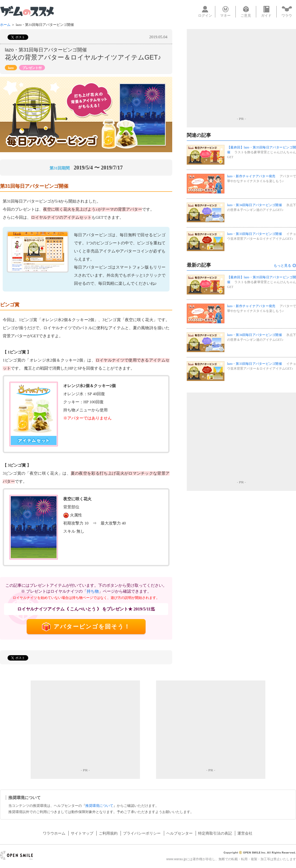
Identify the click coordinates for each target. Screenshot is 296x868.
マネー (225, 12)
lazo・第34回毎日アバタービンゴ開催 (255, 205)
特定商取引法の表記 (215, 833)
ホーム (5, 25)
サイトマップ (82, 833)
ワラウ (287, 11)
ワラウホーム (54, 833)
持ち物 (93, 591)
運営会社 (245, 833)
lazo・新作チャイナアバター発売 (251, 176)
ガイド (266, 12)
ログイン (205, 12)
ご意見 (246, 12)
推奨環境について (99, 806)
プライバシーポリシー (142, 833)
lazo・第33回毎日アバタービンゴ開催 (255, 234)
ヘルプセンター (179, 833)
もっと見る (282, 265)
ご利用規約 (108, 833)
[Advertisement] (241, 72)
